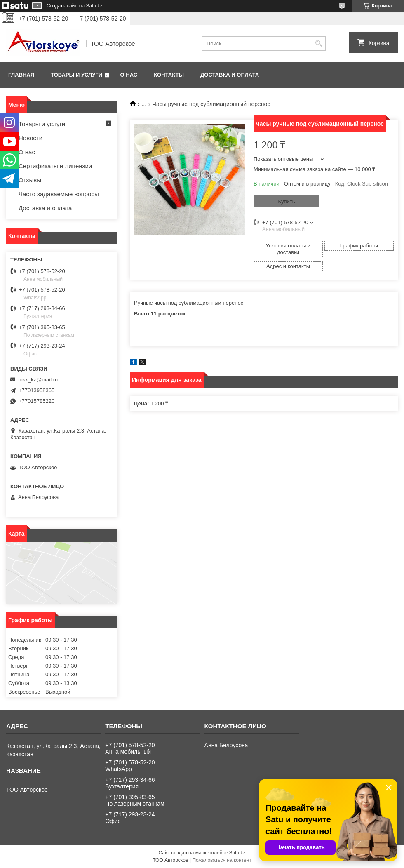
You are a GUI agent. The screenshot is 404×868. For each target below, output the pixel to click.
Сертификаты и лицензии (55, 166)
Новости (31, 138)
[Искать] (318, 44)
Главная (21, 75)
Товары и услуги (76, 75)
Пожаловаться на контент (222, 860)
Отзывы (30, 180)
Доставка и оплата (230, 75)
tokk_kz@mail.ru (38, 380)
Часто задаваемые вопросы (59, 194)
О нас (129, 75)
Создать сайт (62, 6)
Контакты (169, 75)
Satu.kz (237, 853)
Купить (286, 201)
